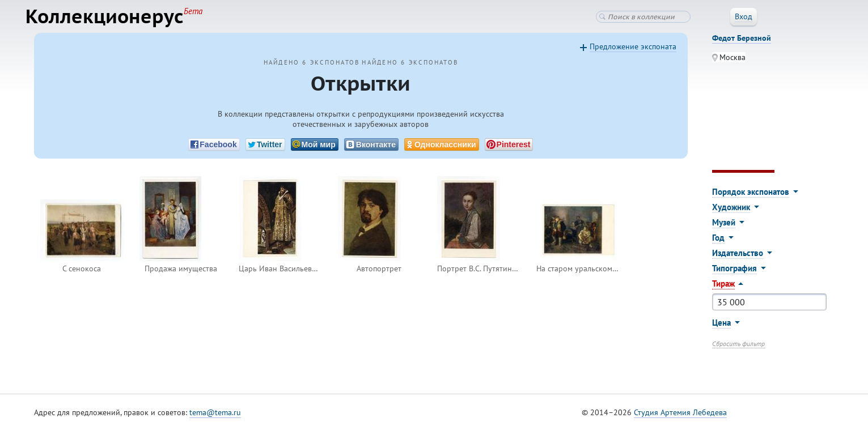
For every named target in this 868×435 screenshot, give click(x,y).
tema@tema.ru (215, 417)
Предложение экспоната (633, 52)
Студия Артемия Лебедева (680, 417)
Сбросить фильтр (738, 349)
